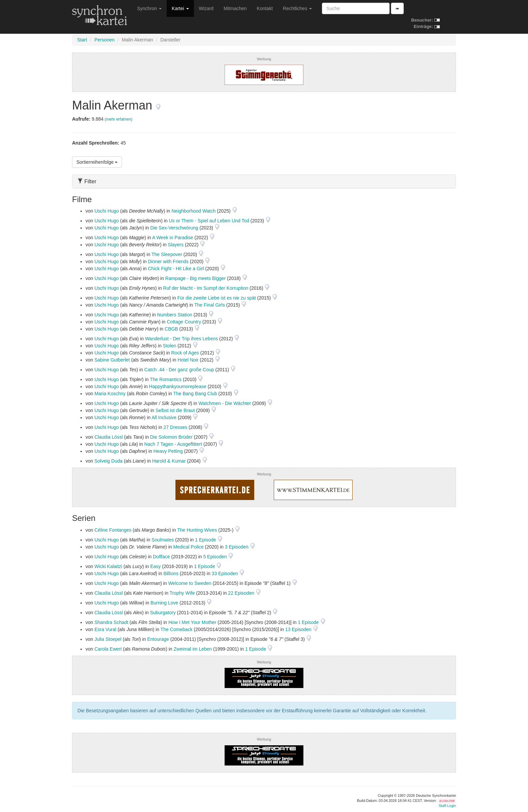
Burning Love (164, 603)
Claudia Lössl (108, 437)
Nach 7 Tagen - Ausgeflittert (173, 444)
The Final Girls (210, 305)
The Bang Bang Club (195, 394)
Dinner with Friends (168, 261)
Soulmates (163, 540)
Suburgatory (163, 613)
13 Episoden (299, 629)
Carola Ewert (108, 649)
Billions (171, 573)
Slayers (176, 245)
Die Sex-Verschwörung (174, 228)
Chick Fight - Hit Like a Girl (176, 269)
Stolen (170, 346)
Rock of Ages (185, 353)
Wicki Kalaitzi (108, 566)
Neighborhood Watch (193, 211)
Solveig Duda (108, 461)
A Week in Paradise (173, 238)
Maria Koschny (110, 394)
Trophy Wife (182, 593)
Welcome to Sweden (190, 583)
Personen (104, 40)
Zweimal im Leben (193, 649)
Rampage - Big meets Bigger (196, 278)
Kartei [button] (180, 8)
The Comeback (177, 629)
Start (82, 40)
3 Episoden (237, 547)
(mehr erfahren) (119, 119)
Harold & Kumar (169, 461)
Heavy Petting (168, 451)
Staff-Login (447, 806)
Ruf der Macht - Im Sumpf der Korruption (206, 288)
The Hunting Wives (197, 530)
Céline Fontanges (113, 530)
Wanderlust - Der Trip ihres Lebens (182, 339)
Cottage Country (184, 322)
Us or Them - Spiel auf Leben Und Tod (209, 221)
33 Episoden (226, 573)
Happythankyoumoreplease (177, 386)
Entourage (158, 639)
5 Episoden (216, 557)
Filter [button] (87, 181)
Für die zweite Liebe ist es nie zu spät (216, 298)
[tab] (264, 181)
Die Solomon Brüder (171, 437)
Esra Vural (105, 629)
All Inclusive (164, 417)
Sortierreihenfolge (97, 162)
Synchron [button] (149, 8)
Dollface (161, 557)
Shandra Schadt (111, 622)
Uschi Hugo (106, 211)
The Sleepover (167, 254)
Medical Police (188, 547)
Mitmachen (235, 8)
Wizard (206, 8)
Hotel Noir (188, 360)
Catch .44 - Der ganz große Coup (179, 370)
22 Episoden (242, 593)
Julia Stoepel (108, 639)
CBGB (171, 329)
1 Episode (206, 540)
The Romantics (166, 379)
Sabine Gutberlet (112, 360)
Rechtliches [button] (297, 8)
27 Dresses (175, 427)
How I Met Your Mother (192, 622)
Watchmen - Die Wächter (225, 403)
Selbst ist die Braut (175, 410)
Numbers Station (174, 315)
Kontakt (265, 8)
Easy (155, 566)
